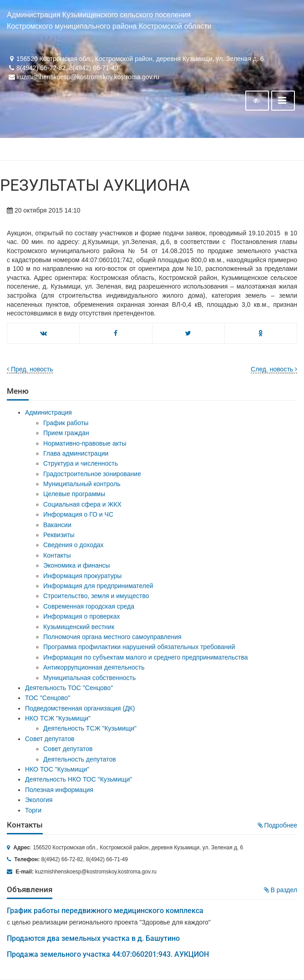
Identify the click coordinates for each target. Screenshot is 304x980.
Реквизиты (59, 535)
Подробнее (278, 825)
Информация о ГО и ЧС (78, 514)
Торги (33, 810)
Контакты (57, 555)
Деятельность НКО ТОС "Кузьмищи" (79, 779)
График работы (66, 423)
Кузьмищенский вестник (79, 627)
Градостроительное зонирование (92, 474)
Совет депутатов (50, 739)
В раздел (281, 890)
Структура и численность (81, 463)
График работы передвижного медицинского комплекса (105, 911)
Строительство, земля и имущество (96, 596)
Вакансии (57, 525)
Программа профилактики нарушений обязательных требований (139, 647)
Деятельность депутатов (80, 759)
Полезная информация (59, 790)
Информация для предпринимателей (98, 586)
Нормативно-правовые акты (85, 443)
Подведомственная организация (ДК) (80, 708)
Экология (39, 800)
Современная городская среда (89, 606)
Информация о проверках (82, 616)
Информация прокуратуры (82, 576)
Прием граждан (66, 433)
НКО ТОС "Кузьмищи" (57, 769)
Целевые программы (74, 494)
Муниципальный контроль (82, 484)
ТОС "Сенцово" (48, 698)
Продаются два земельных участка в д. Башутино (93, 938)
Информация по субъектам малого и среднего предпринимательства (145, 657)
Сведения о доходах (73, 545)
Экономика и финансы (77, 565)
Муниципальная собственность (89, 678)
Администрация (48, 412)
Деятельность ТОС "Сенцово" (69, 688)
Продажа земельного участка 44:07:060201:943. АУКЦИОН (108, 954)
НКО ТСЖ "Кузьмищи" (58, 718)
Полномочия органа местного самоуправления (112, 637)
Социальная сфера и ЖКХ (82, 504)
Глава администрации (76, 453)
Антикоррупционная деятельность (94, 667)
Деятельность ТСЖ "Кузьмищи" (90, 728)
